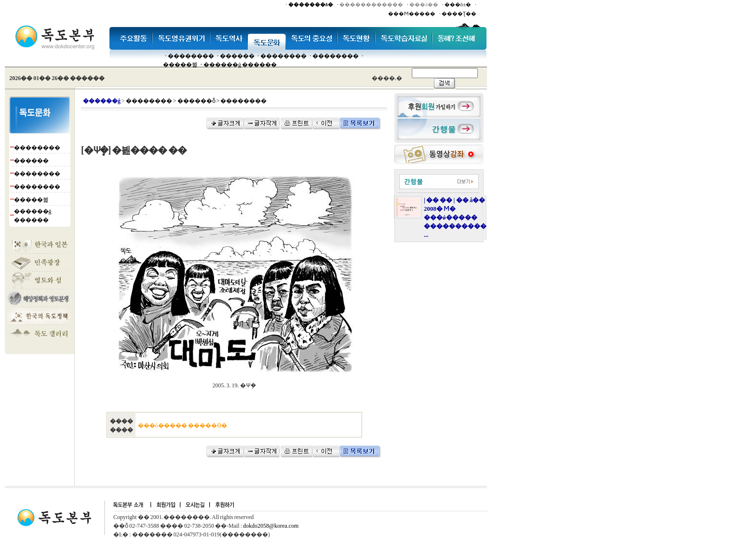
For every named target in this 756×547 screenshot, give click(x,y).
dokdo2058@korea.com (271, 526)
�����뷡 (180, 65)
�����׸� (237, 56)
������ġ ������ (240, 65)
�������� (191, 56)
